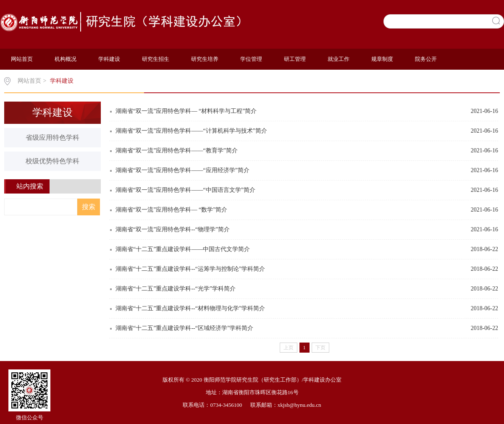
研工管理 (295, 59)
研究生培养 (205, 59)
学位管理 (251, 59)
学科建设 (109, 59)
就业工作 (339, 59)
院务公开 (426, 59)
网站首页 (22, 59)
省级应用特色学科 (52, 137)
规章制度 (382, 59)
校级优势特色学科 (52, 161)
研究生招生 (156, 59)
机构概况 (66, 59)
